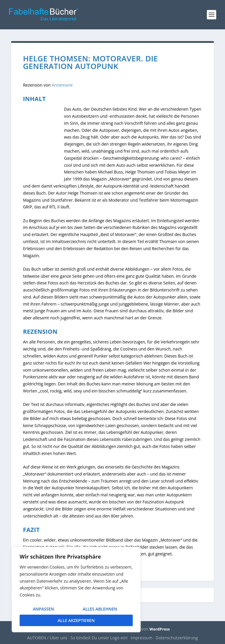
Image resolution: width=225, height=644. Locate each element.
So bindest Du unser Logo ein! (99, 638)
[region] (76, 590)
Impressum (142, 638)
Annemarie (62, 85)
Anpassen (43, 609)
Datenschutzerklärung (177, 638)
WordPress (160, 629)
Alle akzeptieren (76, 620)
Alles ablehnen (100, 609)
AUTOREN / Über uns (47, 638)
